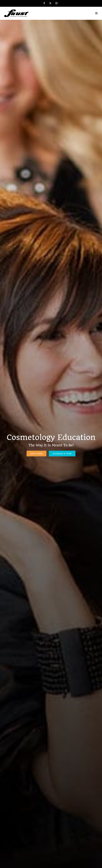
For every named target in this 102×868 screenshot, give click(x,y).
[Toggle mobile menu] (97, 13)
